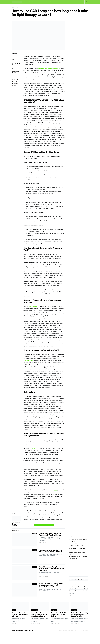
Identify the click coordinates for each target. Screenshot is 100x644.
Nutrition (46, 2)
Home (25, 2)
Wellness (14, 610)
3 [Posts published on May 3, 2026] (87, 582)
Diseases (34, 2)
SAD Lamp (14, 73)
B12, (56, 490)
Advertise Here (60, 2)
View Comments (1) (44, 525)
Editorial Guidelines (63, 630)
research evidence (34, 307)
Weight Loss (54, 610)
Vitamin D (32, 448)
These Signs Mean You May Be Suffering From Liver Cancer (16, 524)
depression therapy (15, 71)
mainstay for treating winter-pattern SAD (49, 69)
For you (53, 2)
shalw (13, 62)
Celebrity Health (35, 610)
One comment (15, 19)
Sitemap (83, 630)
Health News (40, 2)
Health (29, 2)
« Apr (70, 596)
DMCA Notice (71, 630)
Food (50, 2)
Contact (87, 630)
